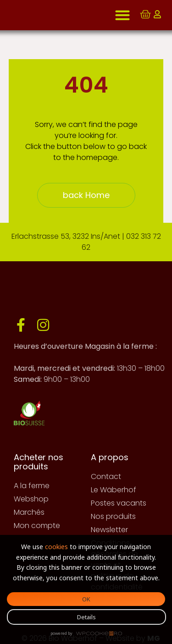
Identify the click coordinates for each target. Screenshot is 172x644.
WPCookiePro (99, 634)
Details (86, 617)
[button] (122, 15)
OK (86, 599)
